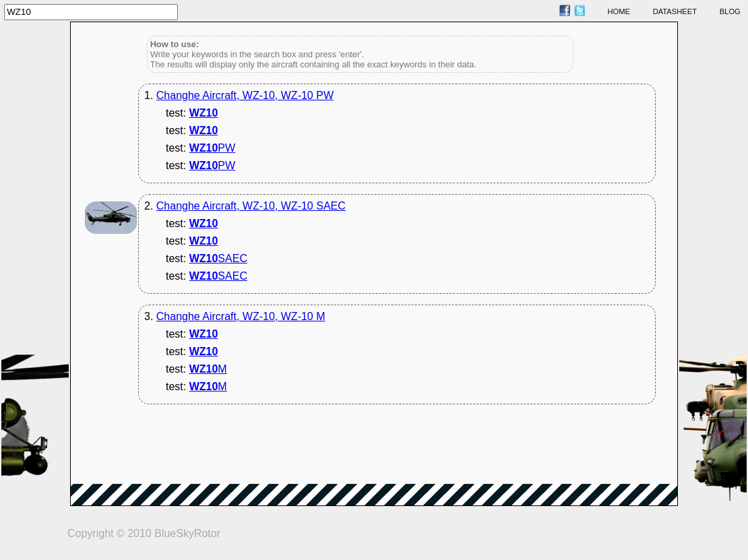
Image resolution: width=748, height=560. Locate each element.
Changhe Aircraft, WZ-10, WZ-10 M (241, 316)
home (619, 11)
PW (212, 148)
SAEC (218, 258)
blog (730, 11)
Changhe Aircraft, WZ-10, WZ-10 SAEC (251, 206)
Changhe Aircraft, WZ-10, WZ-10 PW (245, 95)
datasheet (675, 11)
